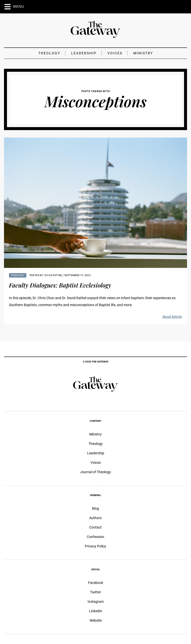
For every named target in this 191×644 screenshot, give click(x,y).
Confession (95, 537)
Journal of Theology (95, 472)
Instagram (96, 602)
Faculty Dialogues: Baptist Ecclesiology (60, 285)
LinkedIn (96, 611)
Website (96, 620)
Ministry (143, 53)
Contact (95, 527)
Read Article (172, 317)
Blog (95, 508)
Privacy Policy (95, 546)
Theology (49, 53)
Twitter (95, 592)
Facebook (96, 583)
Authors (95, 518)
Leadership (84, 53)
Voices (115, 53)
